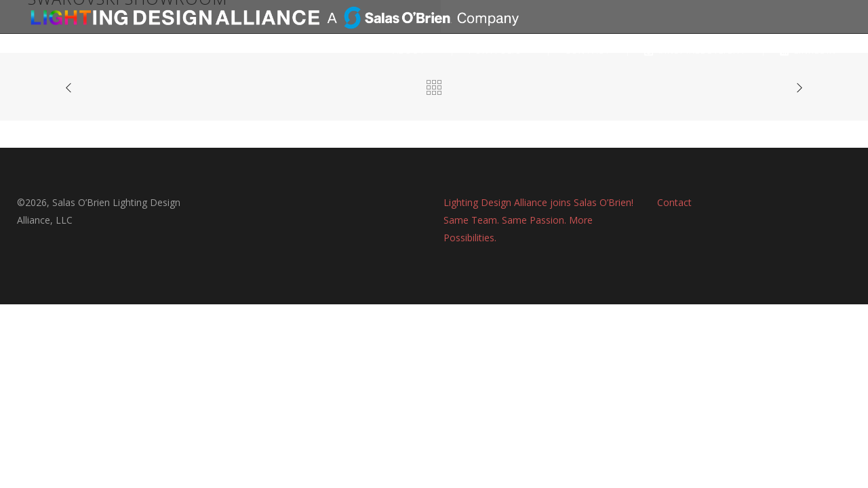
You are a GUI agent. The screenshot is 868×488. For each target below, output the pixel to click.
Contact (674, 202)
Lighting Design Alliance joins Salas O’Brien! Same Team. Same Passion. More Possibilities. (538, 220)
